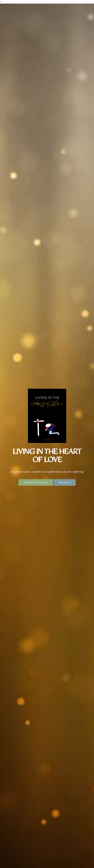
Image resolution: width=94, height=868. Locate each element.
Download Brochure (36, 482)
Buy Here (65, 482)
